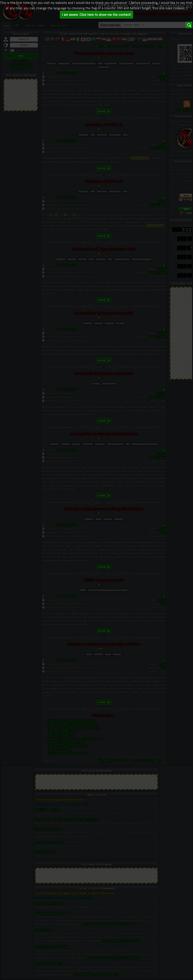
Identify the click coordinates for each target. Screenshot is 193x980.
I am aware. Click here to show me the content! (96, 15)
